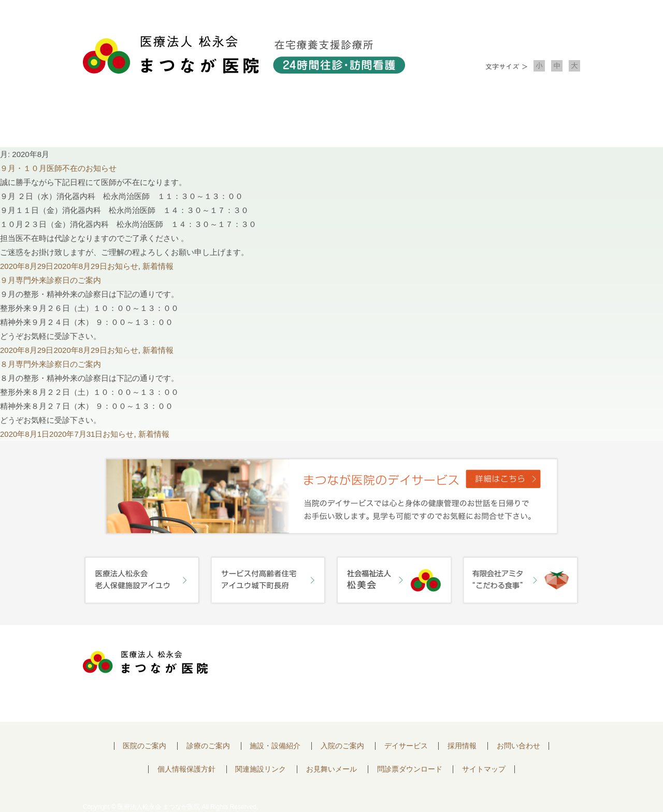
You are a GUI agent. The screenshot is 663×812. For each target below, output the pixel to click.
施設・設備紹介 (331, 119)
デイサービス (406, 746)
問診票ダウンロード (410, 769)
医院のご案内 (145, 746)
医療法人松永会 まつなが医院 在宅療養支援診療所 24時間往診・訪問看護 (244, 55)
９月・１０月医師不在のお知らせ (58, 168)
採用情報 (462, 746)
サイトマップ (484, 769)
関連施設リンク (261, 769)
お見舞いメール (331, 769)
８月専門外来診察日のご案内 (51, 364)
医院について (133, 119)
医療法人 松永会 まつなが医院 (145, 662)
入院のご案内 (431, 119)
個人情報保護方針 (186, 769)
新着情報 (158, 266)
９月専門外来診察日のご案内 (51, 280)
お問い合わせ (530, 119)
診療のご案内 (232, 119)
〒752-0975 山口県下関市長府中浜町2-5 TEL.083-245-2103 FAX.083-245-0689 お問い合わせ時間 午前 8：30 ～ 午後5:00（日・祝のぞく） (330, 673)
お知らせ (123, 266)
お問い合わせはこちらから (520, 665)
